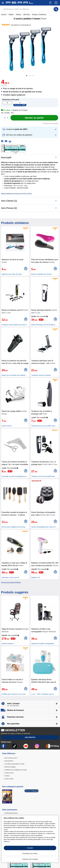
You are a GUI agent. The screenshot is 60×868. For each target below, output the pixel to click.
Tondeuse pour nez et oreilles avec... (44, 426)
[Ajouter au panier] (34, 118)
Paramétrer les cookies (30, 854)
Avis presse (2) (9, 208)
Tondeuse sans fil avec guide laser (43, 476)
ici (9, 841)
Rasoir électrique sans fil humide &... (44, 325)
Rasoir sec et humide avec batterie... (14, 375)
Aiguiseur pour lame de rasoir (12, 274)
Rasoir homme (7, 426)
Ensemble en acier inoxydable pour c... (15, 476)
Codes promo (9, 773)
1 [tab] (27, 76)
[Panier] (56, 3)
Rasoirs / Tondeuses (39, 14)
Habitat (11, 14)
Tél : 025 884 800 (13, 706)
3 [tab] (33, 76)
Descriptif (6, 157)
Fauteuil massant (8, 644)
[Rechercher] (56, 9)
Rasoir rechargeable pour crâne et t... (44, 527)
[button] (30, 129)
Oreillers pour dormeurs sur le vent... (14, 694)
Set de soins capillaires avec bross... (14, 527)
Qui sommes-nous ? (11, 758)
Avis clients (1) (9, 201)
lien (7, 830)
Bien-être (27, 14)
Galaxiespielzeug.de (11, 813)
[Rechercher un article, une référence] (30, 9)
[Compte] (51, 3)
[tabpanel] (30, 49)
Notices (7, 776)
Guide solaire (9, 779)
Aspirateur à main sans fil (10, 577)
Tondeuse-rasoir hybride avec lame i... (15, 325)
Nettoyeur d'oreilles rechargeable (43, 644)
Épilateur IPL (36, 577)
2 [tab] (30, 76)
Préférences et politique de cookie (16, 770)
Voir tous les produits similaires (11, 582)
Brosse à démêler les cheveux (42, 274)
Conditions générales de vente (15, 764)
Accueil (4, 14)
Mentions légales (10, 767)
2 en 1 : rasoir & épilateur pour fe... (43, 694)
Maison (18, 14)
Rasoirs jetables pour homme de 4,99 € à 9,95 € (16, 193)
